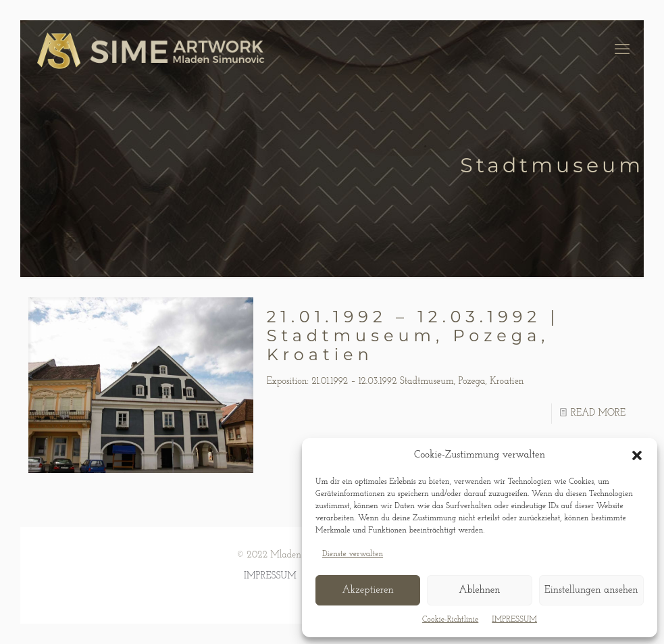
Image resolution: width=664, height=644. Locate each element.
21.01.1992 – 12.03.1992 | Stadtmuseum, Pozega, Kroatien (413, 336)
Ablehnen (479, 590)
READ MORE (598, 413)
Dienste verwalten (353, 554)
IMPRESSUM (514, 620)
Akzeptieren (367, 590)
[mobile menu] (622, 51)
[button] (637, 455)
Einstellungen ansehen (591, 590)
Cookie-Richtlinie (450, 620)
